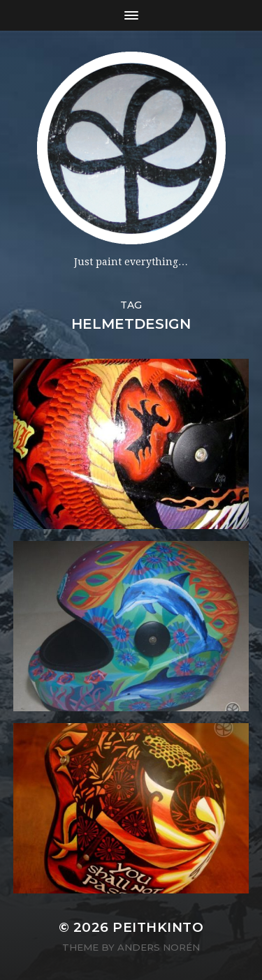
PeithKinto (158, 927)
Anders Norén (159, 947)
